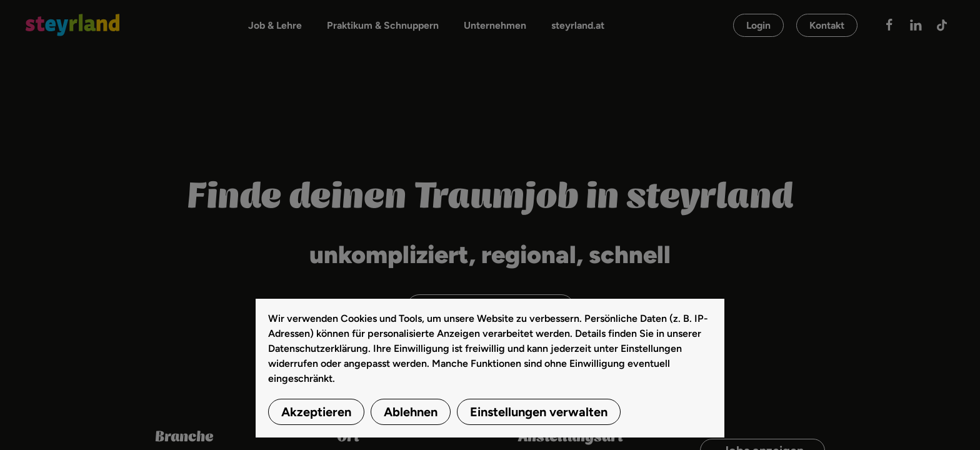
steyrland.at (578, 25)
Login (758, 25)
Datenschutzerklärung (318, 348)
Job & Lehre (275, 25)
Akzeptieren (316, 412)
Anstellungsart (571, 438)
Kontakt (827, 25)
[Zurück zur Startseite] (72, 25)
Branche (184, 438)
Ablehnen (411, 412)
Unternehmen (495, 25)
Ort (348, 438)
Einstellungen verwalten (539, 412)
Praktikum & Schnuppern (383, 25)
